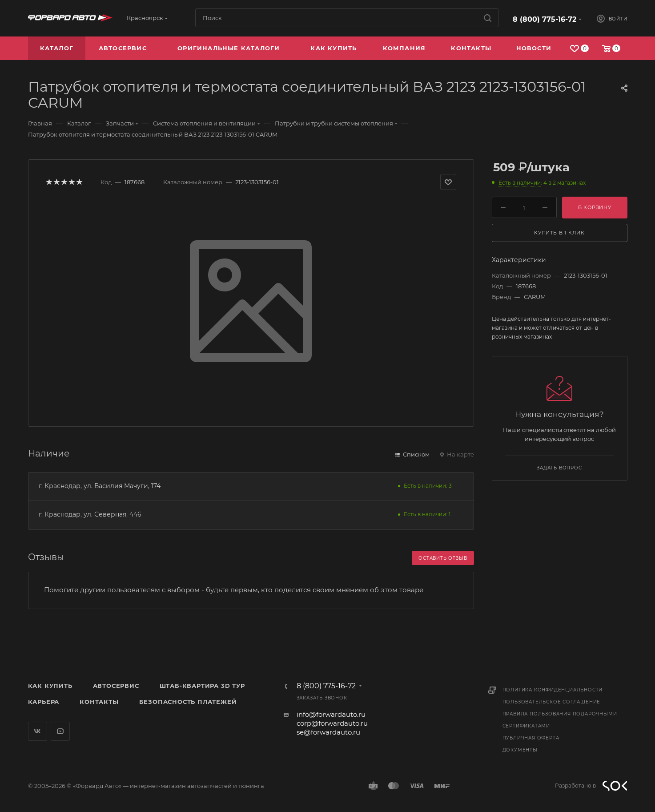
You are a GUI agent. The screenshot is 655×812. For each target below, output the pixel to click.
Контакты (99, 702)
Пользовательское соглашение (552, 702)
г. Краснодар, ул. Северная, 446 (90, 514)
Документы (520, 750)
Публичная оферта (531, 738)
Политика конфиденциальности (553, 690)
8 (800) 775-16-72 (544, 19)
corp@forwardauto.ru (332, 723)
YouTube (60, 731)
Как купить (50, 686)
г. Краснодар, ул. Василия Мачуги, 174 (100, 486)
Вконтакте (38, 731)
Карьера (44, 702)
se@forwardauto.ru (328, 732)
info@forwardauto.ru (331, 714)
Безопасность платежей (188, 702)
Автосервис (116, 686)
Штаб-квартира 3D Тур (202, 686)
